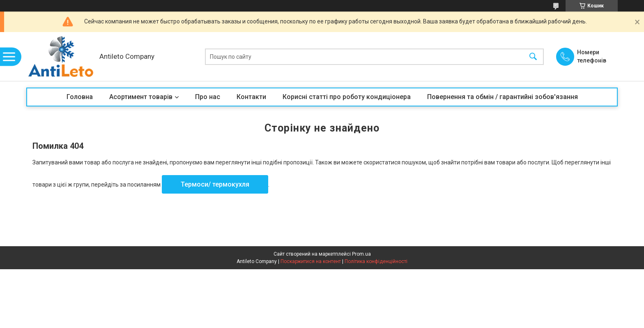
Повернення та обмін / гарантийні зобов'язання (503, 97)
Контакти (251, 97)
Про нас (208, 97)
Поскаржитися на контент (311, 261)
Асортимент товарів (141, 97)
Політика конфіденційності (376, 261)
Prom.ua (361, 254)
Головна (80, 97)
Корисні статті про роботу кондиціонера (347, 97)
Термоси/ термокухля (215, 184)
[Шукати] (533, 57)
